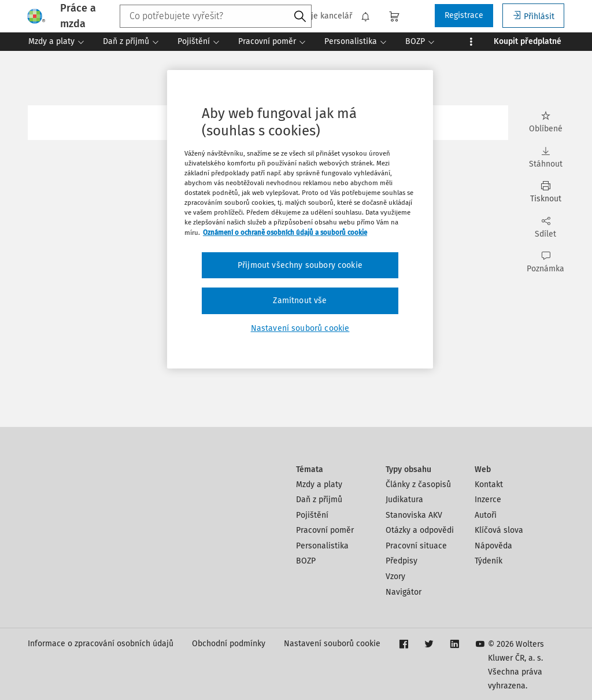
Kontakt (489, 485)
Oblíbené (545, 122)
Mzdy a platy (319, 485)
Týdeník (489, 561)
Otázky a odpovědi (420, 530)
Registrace (464, 15)
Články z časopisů (418, 485)
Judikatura (404, 500)
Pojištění (312, 515)
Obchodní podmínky (229, 644)
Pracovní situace (416, 546)
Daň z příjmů (319, 500)
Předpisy (402, 561)
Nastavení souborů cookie (332, 644)
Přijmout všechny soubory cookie (300, 265)
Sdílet (545, 228)
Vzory (395, 576)
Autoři (486, 515)
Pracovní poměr (325, 530)
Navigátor (404, 592)
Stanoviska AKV (414, 515)
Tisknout (545, 192)
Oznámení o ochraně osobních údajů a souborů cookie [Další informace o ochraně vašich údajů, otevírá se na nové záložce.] (285, 233)
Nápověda (493, 546)
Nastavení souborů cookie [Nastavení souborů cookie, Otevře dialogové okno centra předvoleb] (300, 328)
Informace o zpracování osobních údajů (101, 644)
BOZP (306, 561)
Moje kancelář (319, 16)
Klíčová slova (499, 530)
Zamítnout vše (300, 301)
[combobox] (216, 16)
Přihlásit (533, 16)
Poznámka (545, 262)
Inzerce (488, 500)
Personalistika (322, 546)
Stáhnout (545, 158)
